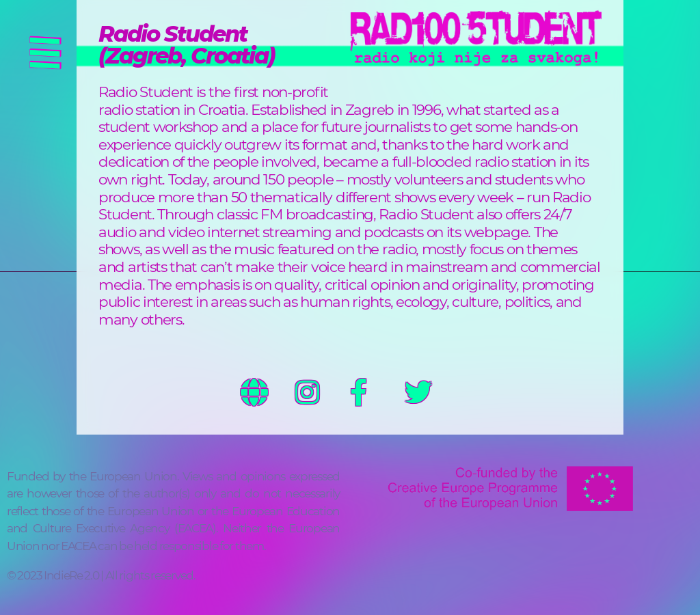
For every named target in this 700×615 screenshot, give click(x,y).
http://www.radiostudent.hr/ (268, 392)
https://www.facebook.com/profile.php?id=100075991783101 (377, 392)
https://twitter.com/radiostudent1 (432, 392)
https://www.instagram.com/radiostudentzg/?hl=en (323, 392)
